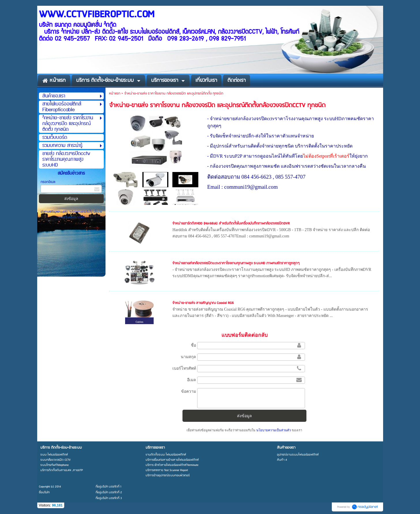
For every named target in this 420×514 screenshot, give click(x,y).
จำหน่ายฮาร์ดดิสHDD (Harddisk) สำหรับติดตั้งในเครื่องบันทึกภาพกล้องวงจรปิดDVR (231, 223)
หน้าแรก (115, 93)
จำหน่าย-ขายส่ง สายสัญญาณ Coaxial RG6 (203, 303)
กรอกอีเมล (48, 182)
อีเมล (192, 380)
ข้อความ (189, 391)
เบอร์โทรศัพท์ (184, 368)
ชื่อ (193, 345)
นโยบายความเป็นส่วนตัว (274, 430)
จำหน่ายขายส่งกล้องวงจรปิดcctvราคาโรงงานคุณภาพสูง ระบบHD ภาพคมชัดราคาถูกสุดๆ (236, 263)
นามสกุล (188, 357)
